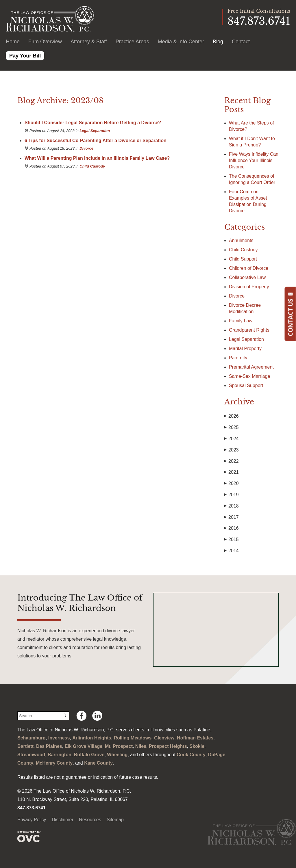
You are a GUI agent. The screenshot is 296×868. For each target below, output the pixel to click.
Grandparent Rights (249, 330)
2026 (232, 416)
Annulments (241, 240)
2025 (232, 428)
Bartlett (25, 746)
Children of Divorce (249, 268)
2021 (232, 472)
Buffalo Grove (89, 755)
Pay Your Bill (25, 56)
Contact (241, 42)
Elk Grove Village (84, 746)
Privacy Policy (32, 820)
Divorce (86, 148)
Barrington (60, 755)
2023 (232, 450)
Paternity (238, 358)
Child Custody (92, 166)
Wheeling (117, 755)
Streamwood (31, 755)
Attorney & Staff (89, 42)
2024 (232, 439)
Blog (218, 42)
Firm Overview (45, 42)
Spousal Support (246, 385)
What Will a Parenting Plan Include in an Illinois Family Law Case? (97, 158)
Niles (141, 746)
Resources (90, 820)
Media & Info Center (181, 42)
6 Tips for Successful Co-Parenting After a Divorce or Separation (96, 141)
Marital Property (245, 348)
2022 (232, 461)
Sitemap (115, 820)
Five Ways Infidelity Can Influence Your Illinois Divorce (254, 160)
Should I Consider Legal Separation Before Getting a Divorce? (93, 123)
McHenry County (54, 763)
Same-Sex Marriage (249, 376)
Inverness (59, 738)
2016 (232, 528)
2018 (232, 506)
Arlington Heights (92, 738)
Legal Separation (95, 131)
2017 (232, 517)
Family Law (241, 321)
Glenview (164, 738)
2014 (232, 551)
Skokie (197, 746)
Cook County (191, 755)
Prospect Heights (168, 746)
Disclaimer (63, 820)
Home (13, 42)
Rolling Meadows (133, 738)
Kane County (98, 763)
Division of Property (249, 287)
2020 (232, 484)
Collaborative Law (247, 277)
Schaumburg (32, 738)
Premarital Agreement (251, 367)
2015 (232, 540)
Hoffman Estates (195, 738)
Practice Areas (132, 42)
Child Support (243, 259)
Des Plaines (49, 746)
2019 (232, 495)
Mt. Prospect (119, 746)
